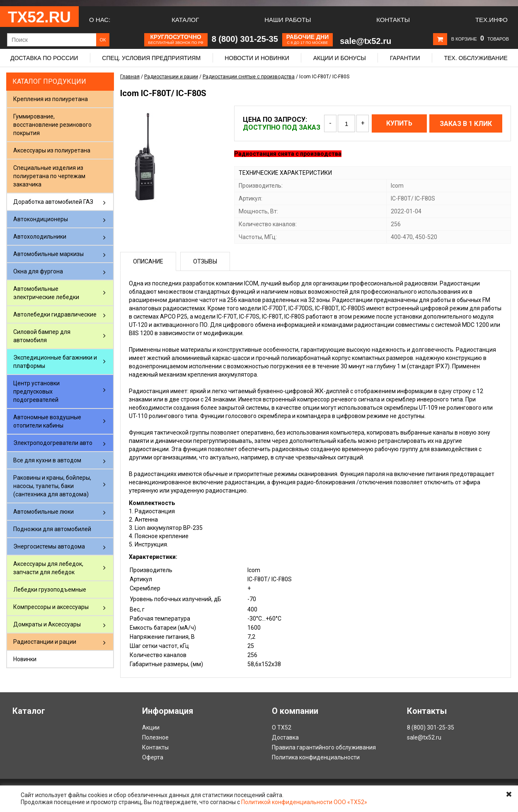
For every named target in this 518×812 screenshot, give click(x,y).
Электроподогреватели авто (53, 443)
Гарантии (405, 58)
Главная (130, 77)
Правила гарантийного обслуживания (324, 747)
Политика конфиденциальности (316, 757)
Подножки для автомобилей (52, 529)
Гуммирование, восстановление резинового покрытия (52, 125)
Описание (148, 261)
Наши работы (288, 20)
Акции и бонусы (340, 58)
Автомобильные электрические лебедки (46, 293)
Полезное (155, 737)
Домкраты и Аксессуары (47, 624)
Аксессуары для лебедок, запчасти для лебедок (48, 568)
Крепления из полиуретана (51, 99)
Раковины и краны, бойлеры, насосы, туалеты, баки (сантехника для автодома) (52, 486)
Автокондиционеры (41, 219)
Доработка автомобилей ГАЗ (53, 202)
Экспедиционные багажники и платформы (55, 362)
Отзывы (205, 261)
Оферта (153, 757)
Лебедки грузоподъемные (50, 590)
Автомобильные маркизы (48, 254)
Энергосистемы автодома (49, 546)
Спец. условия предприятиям (151, 58)
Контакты (393, 20)
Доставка (285, 737)
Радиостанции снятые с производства (249, 77)
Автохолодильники (40, 237)
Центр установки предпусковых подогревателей (36, 391)
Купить (399, 123)
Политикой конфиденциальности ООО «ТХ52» (304, 802)
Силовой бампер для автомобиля (42, 336)
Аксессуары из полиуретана (52, 150)
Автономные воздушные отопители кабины (47, 421)
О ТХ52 (282, 727)
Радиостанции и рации (45, 642)
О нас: (100, 20)
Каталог (185, 20)
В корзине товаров (480, 39)
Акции (151, 727)
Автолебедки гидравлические (55, 314)
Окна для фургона (38, 271)
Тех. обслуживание (476, 58)
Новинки (25, 659)
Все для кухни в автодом (47, 460)
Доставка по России (44, 58)
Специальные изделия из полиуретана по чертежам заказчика (49, 176)
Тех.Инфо (491, 20)
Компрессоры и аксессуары (51, 607)
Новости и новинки (257, 58)
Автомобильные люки (44, 512)
